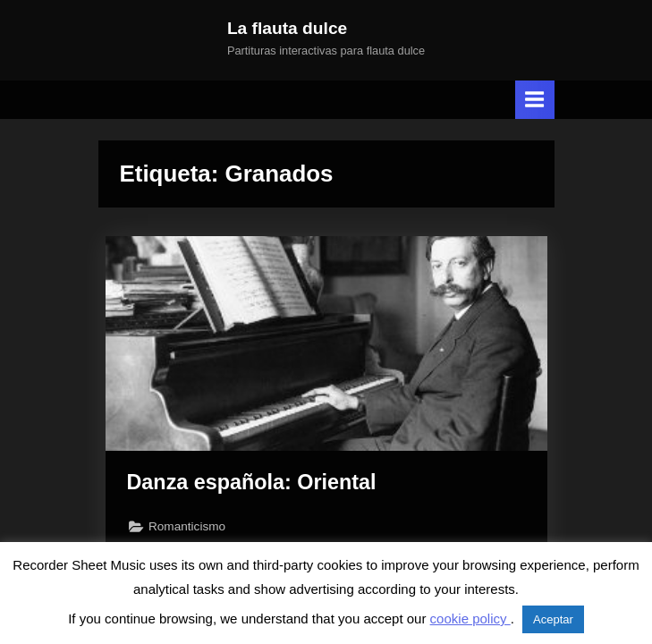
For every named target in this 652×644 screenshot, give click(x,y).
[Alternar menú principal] (535, 100)
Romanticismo (187, 526)
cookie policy (470, 619)
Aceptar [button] (553, 619)
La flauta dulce (287, 28)
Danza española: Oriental (252, 482)
